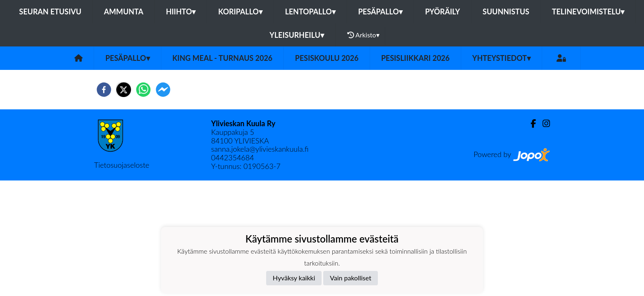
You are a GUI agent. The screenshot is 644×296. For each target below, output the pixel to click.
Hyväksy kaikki (294, 278)
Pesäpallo (380, 12)
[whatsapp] (143, 90)
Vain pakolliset (351, 278)
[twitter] (124, 90)
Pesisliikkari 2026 (415, 58)
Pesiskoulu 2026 (327, 58)
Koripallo (240, 12)
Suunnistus (506, 12)
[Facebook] (530, 124)
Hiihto (181, 12)
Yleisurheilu (297, 35)
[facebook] (104, 90)
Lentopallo (310, 12)
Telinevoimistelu (588, 12)
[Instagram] (543, 124)
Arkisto (363, 35)
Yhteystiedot (501, 58)
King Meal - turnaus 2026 (223, 58)
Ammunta (124, 12)
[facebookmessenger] (163, 90)
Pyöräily (443, 12)
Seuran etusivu (51, 12)
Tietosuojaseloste (122, 165)
